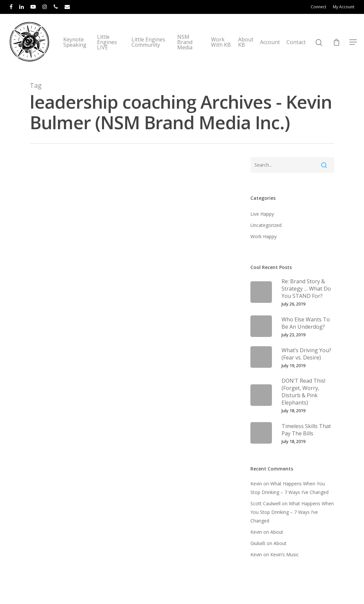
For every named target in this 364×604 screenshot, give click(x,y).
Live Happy (262, 214)
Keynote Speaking (75, 42)
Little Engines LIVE (107, 42)
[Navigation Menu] (353, 42)
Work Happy (263, 236)
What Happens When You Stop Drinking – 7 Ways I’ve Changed (292, 512)
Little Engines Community (148, 42)
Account (270, 42)
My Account (344, 7)
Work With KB (221, 42)
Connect (318, 7)
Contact (296, 42)
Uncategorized (266, 225)
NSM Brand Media (185, 42)
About (277, 532)
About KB (246, 42)
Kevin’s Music (285, 554)
